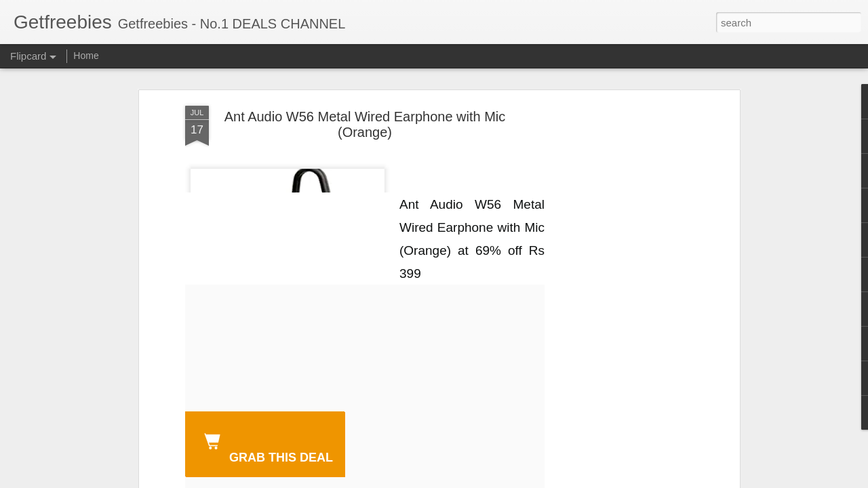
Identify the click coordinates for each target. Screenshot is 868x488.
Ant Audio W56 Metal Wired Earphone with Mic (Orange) (365, 124)
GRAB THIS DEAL (266, 446)
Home (86, 56)
